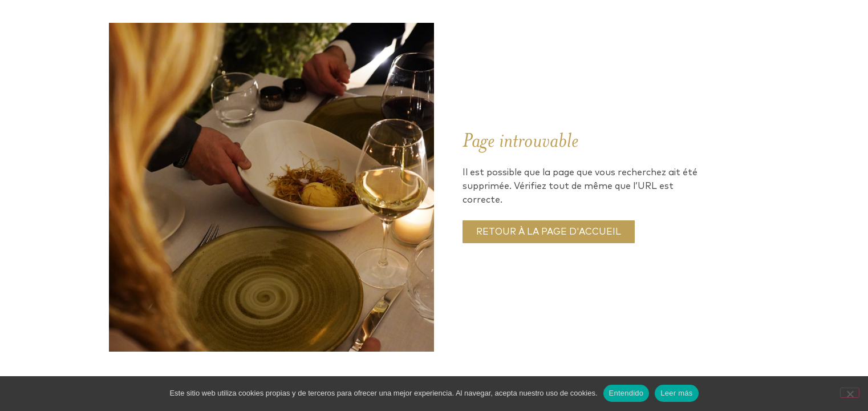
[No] (850, 393)
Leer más (676, 393)
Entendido (626, 393)
